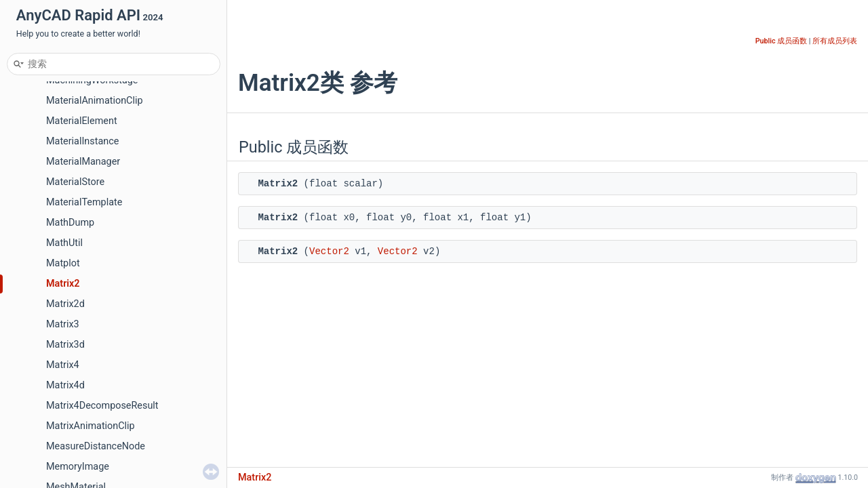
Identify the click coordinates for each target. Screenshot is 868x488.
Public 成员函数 (781, 41)
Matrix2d (65, 304)
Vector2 (329, 251)
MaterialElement (82, 121)
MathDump (70, 223)
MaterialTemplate (84, 202)
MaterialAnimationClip (95, 101)
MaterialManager (83, 162)
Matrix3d (65, 345)
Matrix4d (65, 385)
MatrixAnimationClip (91, 426)
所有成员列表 (835, 41)
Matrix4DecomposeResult (102, 406)
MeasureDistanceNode (96, 446)
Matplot (63, 263)
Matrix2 (63, 284)
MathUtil (64, 243)
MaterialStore (75, 182)
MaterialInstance (82, 141)
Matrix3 (63, 324)
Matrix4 (63, 365)
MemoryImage (78, 467)
